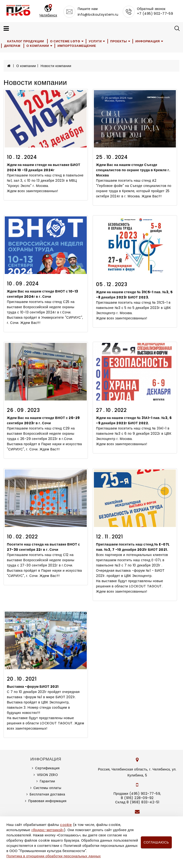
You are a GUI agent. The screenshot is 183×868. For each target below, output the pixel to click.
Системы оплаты (47, 788)
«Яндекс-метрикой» (47, 830)
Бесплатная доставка (47, 794)
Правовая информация (47, 801)
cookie (66, 825)
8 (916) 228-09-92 (137, 798)
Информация (148, 41)
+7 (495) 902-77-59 (155, 14)
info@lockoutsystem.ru (98, 15)
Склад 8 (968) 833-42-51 (137, 802)
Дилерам (12, 46)
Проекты (119, 41)
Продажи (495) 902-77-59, (137, 794)
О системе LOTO (65, 41)
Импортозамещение (77, 46)
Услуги (95, 41)
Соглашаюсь (156, 842)
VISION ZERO (48, 775)
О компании (38, 46)
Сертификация (47, 768)
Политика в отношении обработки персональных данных (54, 856)
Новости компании (56, 66)
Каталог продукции (26, 41)
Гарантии (47, 781)
